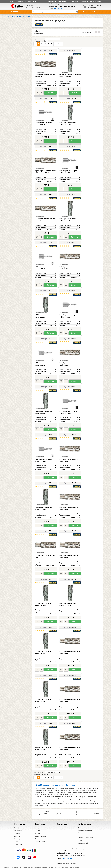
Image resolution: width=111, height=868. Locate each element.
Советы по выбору (84, 842)
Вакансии (17, 835)
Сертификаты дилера (21, 827)
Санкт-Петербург (18, 1)
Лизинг (37, 837)
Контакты (93, 1)
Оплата (38, 829)
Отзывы (16, 840)
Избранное (85, 12)
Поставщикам (74, 1)
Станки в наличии (41, 835)
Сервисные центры (42, 840)
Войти (99, 1)
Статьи (80, 839)
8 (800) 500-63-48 (69, 6)
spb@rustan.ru (67, 857)
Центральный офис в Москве (66, 862)
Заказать (50, 92)
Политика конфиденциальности (85, 828)
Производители (19, 837)
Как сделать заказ (41, 827)
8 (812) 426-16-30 (55, 6)
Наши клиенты (19, 829)
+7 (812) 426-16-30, (67, 854)
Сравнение (97, 12)
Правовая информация (86, 836)
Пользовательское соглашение (84, 832)
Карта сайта (18, 843)
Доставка (38, 832)
